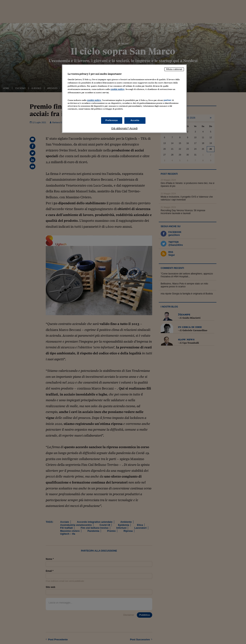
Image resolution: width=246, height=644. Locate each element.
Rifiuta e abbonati (174, 69)
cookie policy (117, 89)
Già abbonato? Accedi (124, 128)
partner (168, 100)
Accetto (135, 120)
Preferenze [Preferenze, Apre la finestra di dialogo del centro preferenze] (112, 120)
